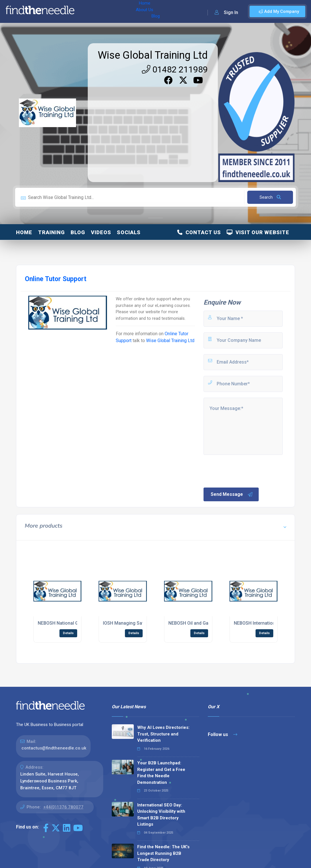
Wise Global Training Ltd (153, 55)
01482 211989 (175, 69)
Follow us (223, 734)
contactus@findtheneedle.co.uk (54, 748)
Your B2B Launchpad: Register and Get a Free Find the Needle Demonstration (161, 773)
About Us (108, 11)
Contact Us (199, 232)
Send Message (232, 494)
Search (270, 197)
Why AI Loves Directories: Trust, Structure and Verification (163, 734)
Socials (129, 232)
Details (68, 633)
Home (87, 11)
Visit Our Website (258, 232)
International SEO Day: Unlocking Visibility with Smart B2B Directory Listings (161, 815)
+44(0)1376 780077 (63, 807)
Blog (128, 11)
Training (51, 232)
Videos (101, 232)
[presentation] (246, 471)
